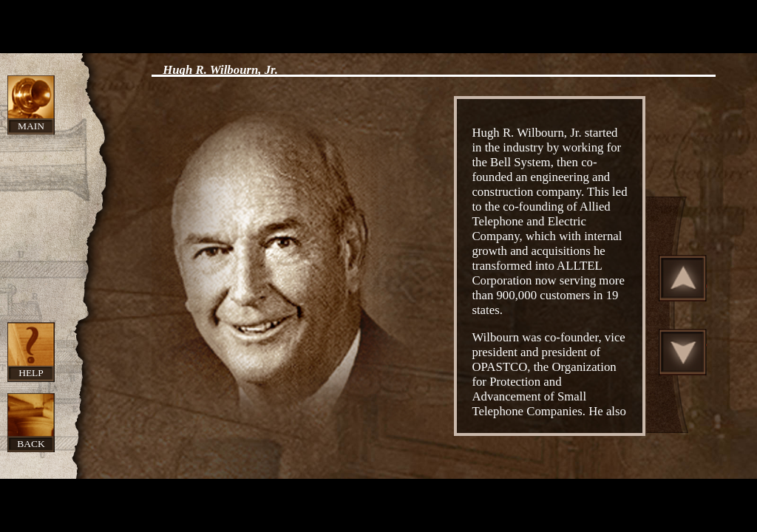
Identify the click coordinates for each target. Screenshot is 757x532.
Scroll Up (683, 278)
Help (31, 373)
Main (31, 126)
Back (31, 444)
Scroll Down (683, 352)
